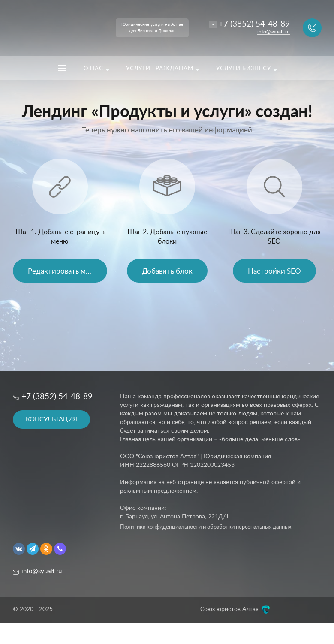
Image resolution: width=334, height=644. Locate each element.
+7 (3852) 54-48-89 (254, 24)
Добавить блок (167, 271)
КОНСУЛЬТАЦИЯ (51, 420)
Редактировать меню (64, 271)
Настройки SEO (274, 271)
